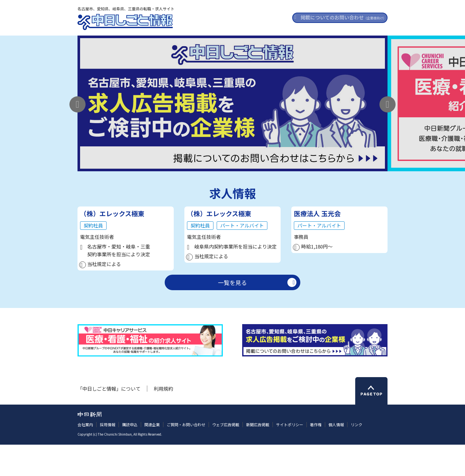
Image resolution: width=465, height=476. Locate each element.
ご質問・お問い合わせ (186, 456)
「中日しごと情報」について (109, 420)
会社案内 (85, 456)
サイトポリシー (290, 456)
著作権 (316, 456)
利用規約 (163, 420)
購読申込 (130, 456)
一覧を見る (232, 314)
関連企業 (152, 456)
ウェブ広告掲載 (226, 456)
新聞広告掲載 (258, 456)
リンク (356, 456)
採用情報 (108, 456)
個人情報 (336, 456)
